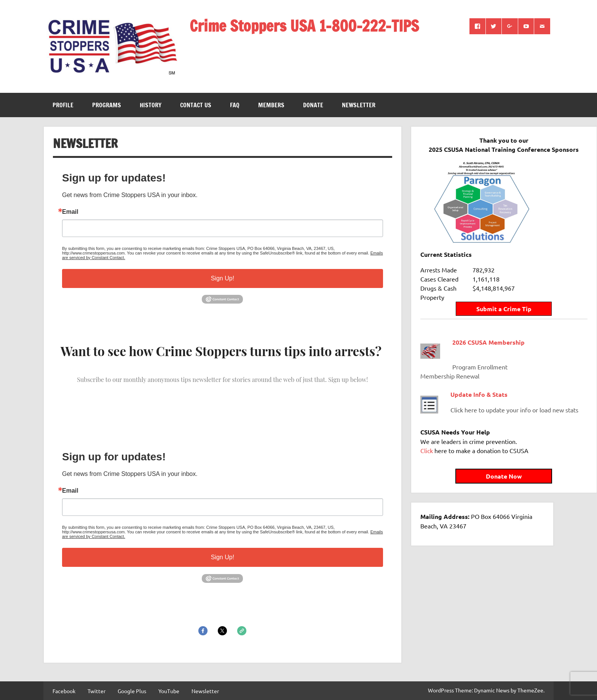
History (151, 105)
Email (70, 212)
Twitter (97, 691)
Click (427, 447)
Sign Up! (223, 278)
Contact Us (196, 105)
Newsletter (359, 105)
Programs (107, 105)
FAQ (235, 105)
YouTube (169, 691)
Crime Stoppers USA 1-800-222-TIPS (304, 26)
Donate (313, 105)
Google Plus (132, 691)
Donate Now (482, 473)
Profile (63, 105)
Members (271, 105)
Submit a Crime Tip (482, 296)
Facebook (64, 691)
